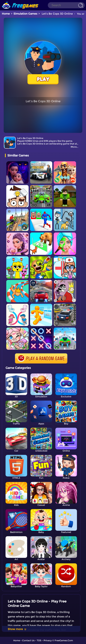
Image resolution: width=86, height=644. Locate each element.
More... (74, 147)
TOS (39, 640)
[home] (20, 1)
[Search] (66, 5)
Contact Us (28, 640)
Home (6, 14)
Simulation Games (25, 14)
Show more (17, 629)
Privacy (48, 640)
